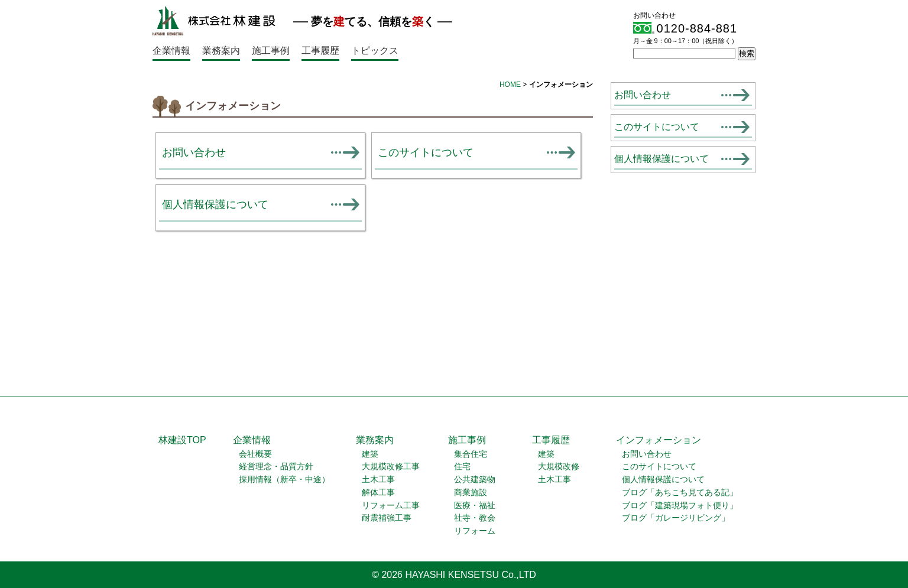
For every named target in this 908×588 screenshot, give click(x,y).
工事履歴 (320, 51)
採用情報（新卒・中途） (284, 480)
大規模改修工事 (391, 467)
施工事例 (271, 51)
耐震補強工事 (387, 518)
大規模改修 (559, 467)
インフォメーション (659, 440)
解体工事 (378, 493)
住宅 (462, 467)
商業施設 (471, 493)
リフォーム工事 (391, 506)
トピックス (375, 51)
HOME (510, 85)
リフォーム (475, 531)
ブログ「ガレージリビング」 (676, 518)
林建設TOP (182, 440)
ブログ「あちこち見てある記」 (680, 493)
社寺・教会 (475, 518)
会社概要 (255, 454)
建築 (370, 454)
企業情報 (171, 51)
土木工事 (378, 480)
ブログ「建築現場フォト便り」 (680, 506)
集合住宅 (471, 454)
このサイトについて (426, 152)
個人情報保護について (215, 204)
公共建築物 (475, 480)
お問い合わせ (194, 152)
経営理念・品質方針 (276, 467)
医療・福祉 (475, 506)
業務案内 (221, 51)
